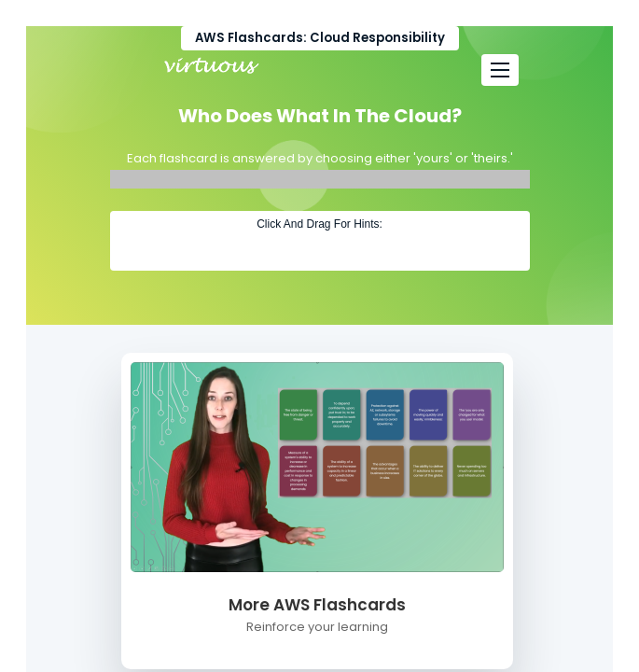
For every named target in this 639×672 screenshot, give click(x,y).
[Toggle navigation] (500, 70)
